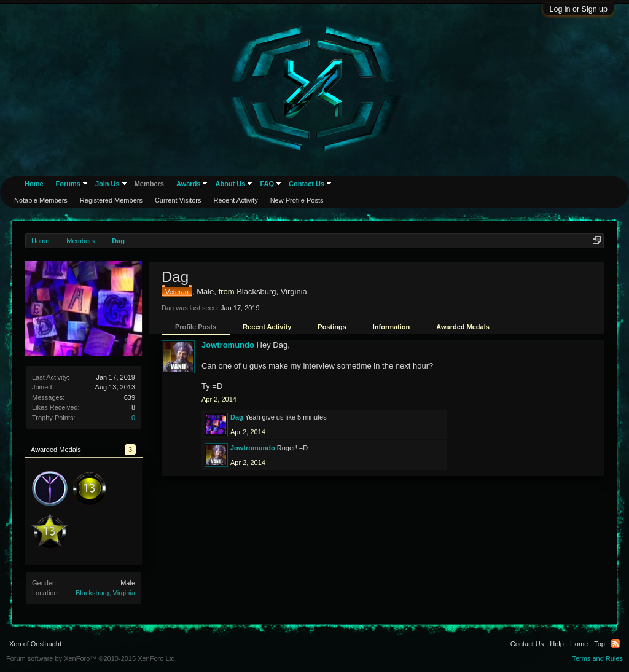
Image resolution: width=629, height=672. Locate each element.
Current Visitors (178, 200)
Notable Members (41, 200)
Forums (68, 184)
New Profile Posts (297, 200)
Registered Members (111, 200)
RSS (615, 644)
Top (600, 644)
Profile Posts (196, 327)
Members (149, 184)
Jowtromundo (228, 345)
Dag (237, 417)
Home (34, 184)
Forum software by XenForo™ (92, 658)
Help (557, 644)
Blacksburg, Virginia (105, 593)
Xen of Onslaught (35, 644)
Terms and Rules (597, 658)
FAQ (267, 184)
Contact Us (307, 184)
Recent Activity (267, 327)
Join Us (107, 184)
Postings (332, 327)
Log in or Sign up (578, 9)
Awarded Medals (463, 327)
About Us (230, 184)
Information (392, 327)
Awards (189, 184)
